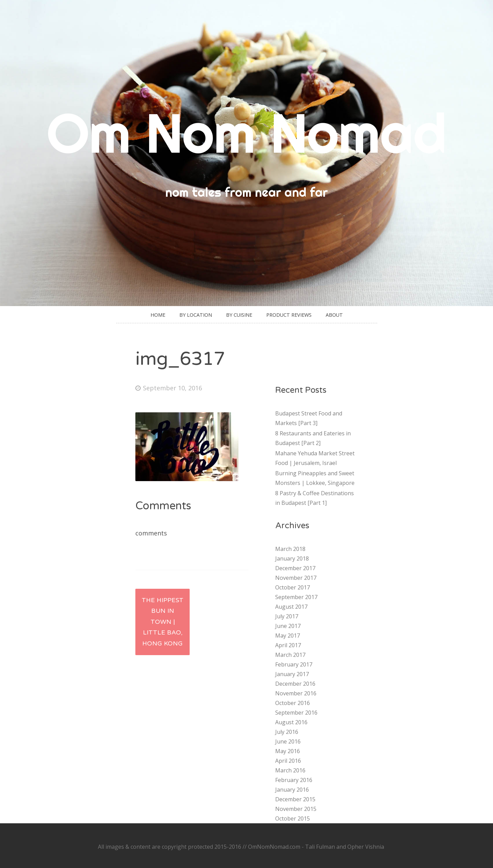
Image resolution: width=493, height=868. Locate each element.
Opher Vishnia (366, 847)
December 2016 (295, 684)
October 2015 (293, 818)
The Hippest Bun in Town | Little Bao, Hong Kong (163, 622)
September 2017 (296, 597)
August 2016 (291, 722)
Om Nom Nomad (247, 133)
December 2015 (295, 799)
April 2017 (288, 645)
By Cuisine (239, 315)
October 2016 (293, 703)
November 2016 (296, 693)
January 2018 (292, 558)
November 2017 (296, 578)
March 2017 (290, 655)
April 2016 (288, 761)
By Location (196, 315)
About (334, 315)
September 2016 (296, 713)
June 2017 (288, 626)
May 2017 (288, 636)
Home (158, 315)
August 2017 (291, 607)
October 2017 (293, 587)
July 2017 (287, 616)
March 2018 (290, 549)
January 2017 (292, 674)
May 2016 (288, 751)
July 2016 (287, 732)
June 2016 (288, 741)
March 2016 (290, 770)
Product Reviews (289, 315)
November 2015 (296, 809)
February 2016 (294, 780)
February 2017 (294, 664)
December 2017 (295, 568)
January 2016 (292, 790)
